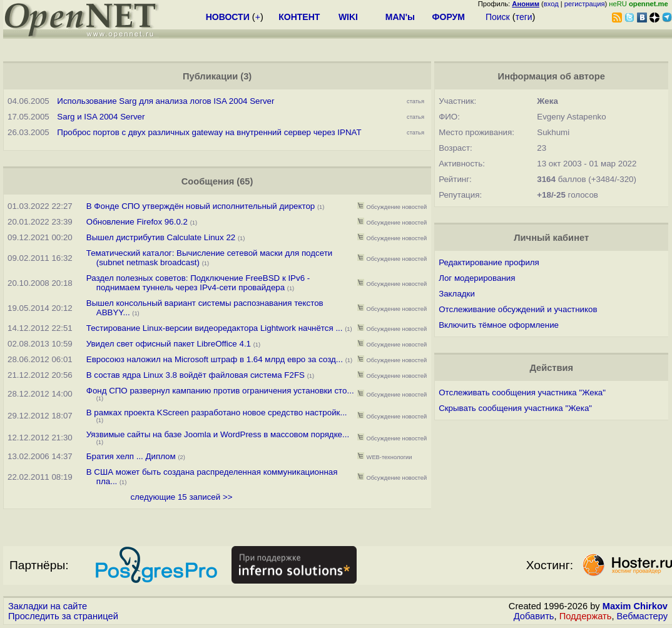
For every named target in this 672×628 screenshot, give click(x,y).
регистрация (585, 4)
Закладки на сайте (48, 606)
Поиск (498, 17)
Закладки (457, 294)
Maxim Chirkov (635, 606)
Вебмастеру (642, 616)
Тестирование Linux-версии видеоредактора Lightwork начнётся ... (215, 328)
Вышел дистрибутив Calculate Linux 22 (161, 237)
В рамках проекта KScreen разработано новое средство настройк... (217, 413)
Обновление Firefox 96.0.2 (137, 222)
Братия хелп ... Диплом (132, 456)
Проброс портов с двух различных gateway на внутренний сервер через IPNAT (209, 132)
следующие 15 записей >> (181, 497)
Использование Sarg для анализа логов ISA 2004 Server (165, 101)
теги (524, 17)
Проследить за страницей (63, 616)
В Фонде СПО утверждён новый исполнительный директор (201, 206)
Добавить (534, 616)
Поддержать (586, 616)
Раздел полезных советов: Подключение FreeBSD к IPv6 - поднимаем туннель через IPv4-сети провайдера (198, 283)
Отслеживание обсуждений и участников (518, 309)
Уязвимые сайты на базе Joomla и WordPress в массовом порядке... (218, 434)
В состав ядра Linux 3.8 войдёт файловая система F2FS (196, 375)
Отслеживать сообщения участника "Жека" (522, 392)
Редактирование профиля (489, 262)
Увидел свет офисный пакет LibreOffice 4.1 (169, 344)
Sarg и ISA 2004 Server (101, 117)
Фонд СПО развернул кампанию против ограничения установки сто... (220, 391)
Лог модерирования (477, 278)
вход (551, 4)
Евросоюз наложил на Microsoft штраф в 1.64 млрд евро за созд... (215, 359)
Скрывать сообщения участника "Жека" (515, 408)
